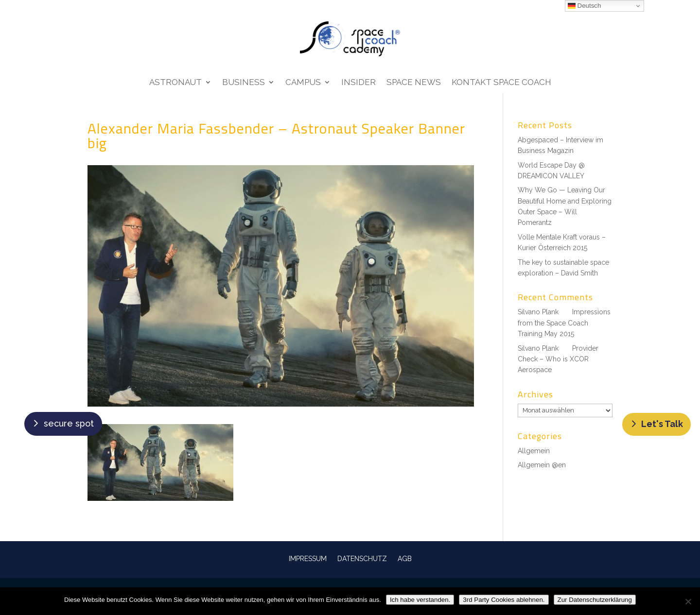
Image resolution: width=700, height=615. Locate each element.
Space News (414, 83)
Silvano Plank (538, 312)
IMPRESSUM (308, 558)
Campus (303, 83)
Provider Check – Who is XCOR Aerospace (558, 359)
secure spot (69, 423)
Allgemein (534, 451)
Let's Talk (662, 424)
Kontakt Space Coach (501, 83)
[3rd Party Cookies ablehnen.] (688, 601)
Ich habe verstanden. (420, 600)
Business (244, 83)
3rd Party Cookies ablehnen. (504, 600)
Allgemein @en (542, 465)
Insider (359, 83)
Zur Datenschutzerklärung (595, 600)
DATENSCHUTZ (362, 558)
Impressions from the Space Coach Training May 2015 (564, 323)
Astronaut (175, 83)
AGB (405, 558)
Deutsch (585, 6)
